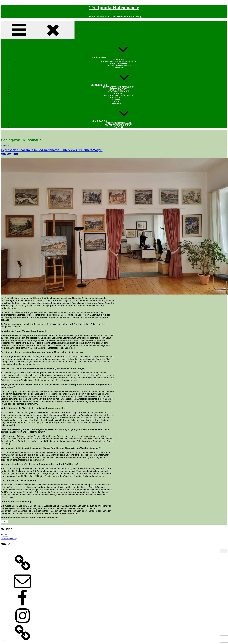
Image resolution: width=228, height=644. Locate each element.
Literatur (116, 103)
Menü (38, 30)
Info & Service (116, 121)
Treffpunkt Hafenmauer (114, 8)
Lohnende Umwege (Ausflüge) (119, 95)
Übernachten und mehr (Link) (119, 87)
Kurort (116, 99)
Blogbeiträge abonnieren (119, 125)
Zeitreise (119, 67)
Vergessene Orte (119, 63)
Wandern (119, 93)
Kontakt (119, 127)
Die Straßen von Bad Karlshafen (118, 61)
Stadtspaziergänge (119, 91)
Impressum (5, 537)
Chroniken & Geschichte (118, 65)
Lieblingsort (116, 57)
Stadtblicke (119, 59)
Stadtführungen (118, 89)
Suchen (223, 551)
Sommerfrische (116, 85)
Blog (116, 101)
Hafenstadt (116, 97)
